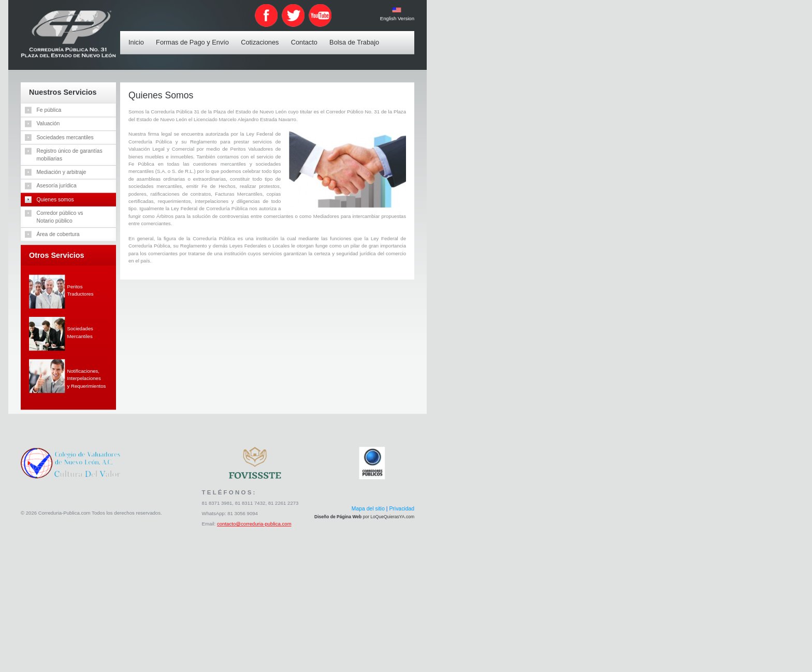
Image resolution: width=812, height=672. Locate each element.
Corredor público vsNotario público (60, 216)
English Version (397, 18)
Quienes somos (55, 199)
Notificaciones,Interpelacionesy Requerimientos (86, 378)
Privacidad (402, 509)
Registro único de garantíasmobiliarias (69, 154)
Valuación (48, 123)
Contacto (306, 36)
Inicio (138, 36)
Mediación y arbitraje (61, 172)
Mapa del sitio (368, 509)
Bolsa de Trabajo (356, 36)
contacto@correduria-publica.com (254, 524)
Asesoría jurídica (56, 185)
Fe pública (49, 110)
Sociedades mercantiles (65, 137)
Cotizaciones (262, 36)
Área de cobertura (58, 234)
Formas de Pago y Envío (194, 36)
